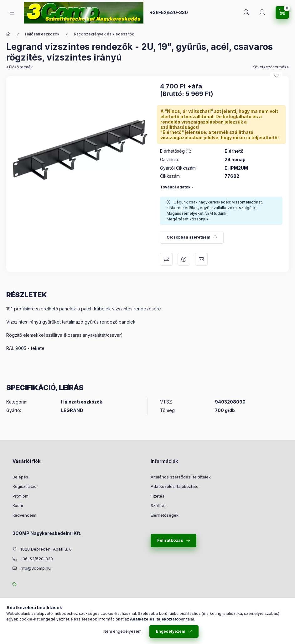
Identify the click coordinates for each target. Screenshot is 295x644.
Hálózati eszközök (42, 34)
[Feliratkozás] (192, 237)
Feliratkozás (170, 540)
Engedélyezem (171, 631)
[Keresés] (246, 13)
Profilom (21, 496)
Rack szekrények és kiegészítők (104, 34)
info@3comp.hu (35, 568)
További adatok (175, 187)
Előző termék (21, 67)
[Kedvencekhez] (276, 76)
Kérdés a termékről (184, 259)
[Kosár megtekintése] (282, 13)
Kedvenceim (24, 515)
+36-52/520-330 (169, 12)
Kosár (18, 505)
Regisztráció (25, 486)
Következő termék (269, 67)
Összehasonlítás (166, 259)
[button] (80, 150)
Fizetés (158, 496)
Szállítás (159, 505)
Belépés (20, 477)
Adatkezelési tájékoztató (175, 486)
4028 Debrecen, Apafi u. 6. (46, 549)
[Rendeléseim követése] (262, 13)
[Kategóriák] (12, 13)
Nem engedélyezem (122, 631)
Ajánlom (201, 259)
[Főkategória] (8, 34)
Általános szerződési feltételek (181, 477)
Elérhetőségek (165, 515)
